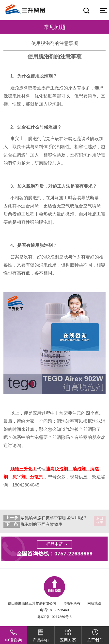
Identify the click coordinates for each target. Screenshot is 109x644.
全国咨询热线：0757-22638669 (54, 554)
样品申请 (55, 544)
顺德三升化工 (24, 469)
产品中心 (41, 634)
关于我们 (95, 634)
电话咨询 (14, 634)
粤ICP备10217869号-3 (54, 617)
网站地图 (94, 603)
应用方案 (68, 634)
